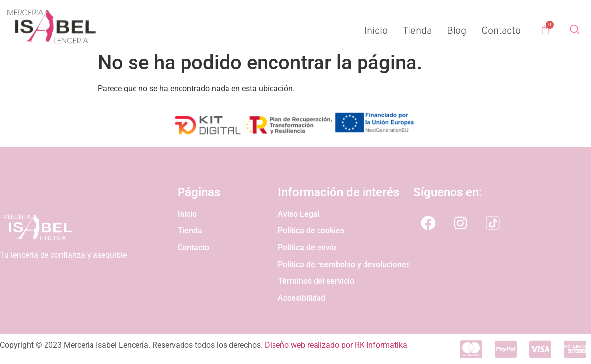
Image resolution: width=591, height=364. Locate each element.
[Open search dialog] (575, 31)
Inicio (376, 31)
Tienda (417, 31)
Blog (456, 31)
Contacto (501, 31)
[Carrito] (545, 29)
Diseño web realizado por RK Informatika (336, 345)
